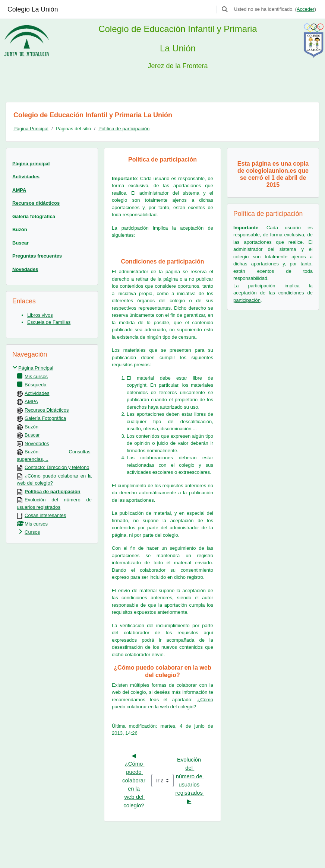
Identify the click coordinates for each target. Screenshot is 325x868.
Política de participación (124, 129)
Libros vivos (40, 315)
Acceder (306, 9)
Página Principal (31, 129)
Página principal (31, 164)
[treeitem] (52, 450)
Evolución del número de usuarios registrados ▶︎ (190, 780)
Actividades (26, 177)
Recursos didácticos (36, 203)
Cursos (32, 532)
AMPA (19, 190)
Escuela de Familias (49, 322)
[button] (225, 9)
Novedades (25, 269)
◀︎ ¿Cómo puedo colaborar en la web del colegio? (135, 781)
